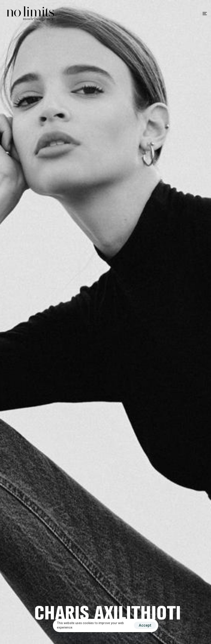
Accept (145, 625)
